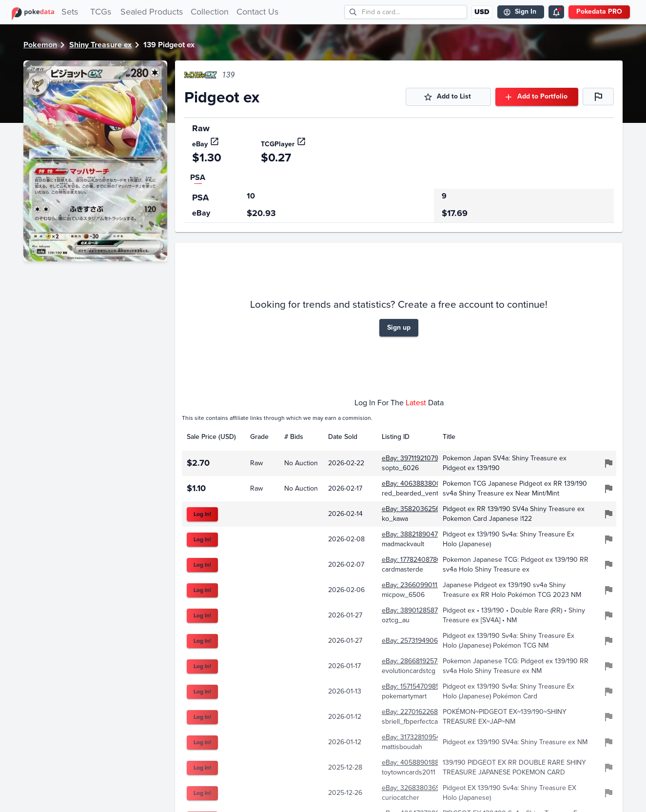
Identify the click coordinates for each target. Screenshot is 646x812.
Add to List (448, 97)
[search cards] (414, 12)
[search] (353, 12)
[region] (399, 206)
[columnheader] (214, 437)
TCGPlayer (284, 144)
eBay (206, 144)
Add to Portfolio (537, 97)
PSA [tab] (198, 177)
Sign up (399, 328)
